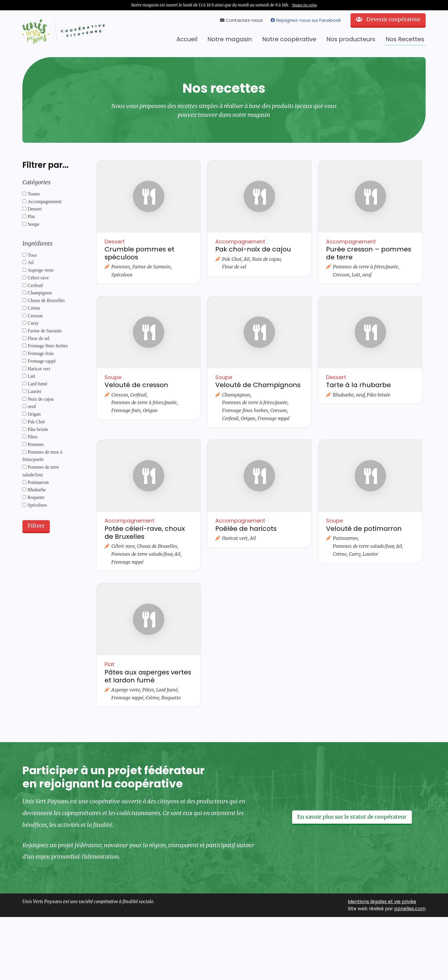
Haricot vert (39, 369)
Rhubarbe (37, 490)
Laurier (35, 391)
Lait (32, 376)
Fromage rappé (42, 361)
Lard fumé (37, 384)
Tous (32, 255)
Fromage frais (41, 353)
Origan (34, 414)
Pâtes (33, 437)
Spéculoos (37, 505)
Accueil (187, 39)
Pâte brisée (38, 429)
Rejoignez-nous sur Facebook (306, 20)
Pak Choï (36, 422)
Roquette (36, 497)
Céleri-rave (38, 278)
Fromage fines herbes (48, 346)
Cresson (35, 316)
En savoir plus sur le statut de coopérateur (352, 817)
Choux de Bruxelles (46, 300)
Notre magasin (230, 39)
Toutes (34, 194)
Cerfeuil (35, 285)
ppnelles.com (410, 909)
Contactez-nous (241, 20)
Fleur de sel (39, 338)
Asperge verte (41, 270)
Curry (33, 323)
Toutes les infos (304, 5)
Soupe (34, 224)
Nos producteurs (351, 39)
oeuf (32, 406)
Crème (34, 308)
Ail (31, 262)
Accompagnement (45, 202)
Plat (31, 217)
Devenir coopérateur (388, 19)
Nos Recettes (405, 39)
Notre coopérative (289, 39)
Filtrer (36, 526)
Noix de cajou (41, 399)
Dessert (35, 209)
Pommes (36, 444)
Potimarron (38, 482)
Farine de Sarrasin (45, 331)
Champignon (40, 293)
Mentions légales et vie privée (382, 902)
